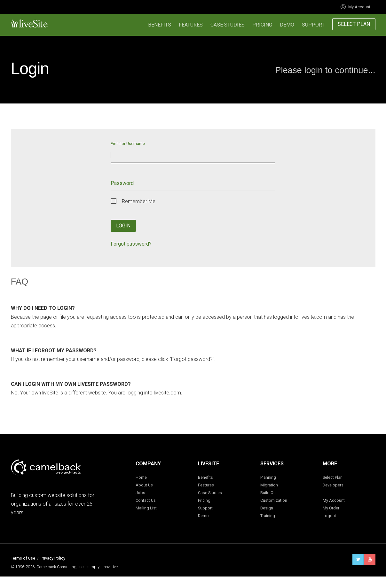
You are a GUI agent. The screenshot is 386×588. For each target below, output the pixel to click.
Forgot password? (131, 244)
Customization (274, 500)
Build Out (269, 493)
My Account (355, 7)
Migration (269, 485)
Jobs (140, 493)
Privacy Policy (53, 558)
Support (313, 25)
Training (268, 516)
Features (191, 25)
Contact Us (146, 500)
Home (141, 477)
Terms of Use (23, 558)
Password (122, 183)
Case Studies (228, 25)
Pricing (262, 25)
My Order (331, 508)
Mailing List (146, 508)
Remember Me (139, 201)
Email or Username (128, 143)
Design (267, 508)
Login (123, 226)
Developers (333, 485)
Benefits (160, 25)
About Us (144, 485)
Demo (287, 25)
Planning (268, 477)
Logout (329, 516)
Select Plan (354, 24)
